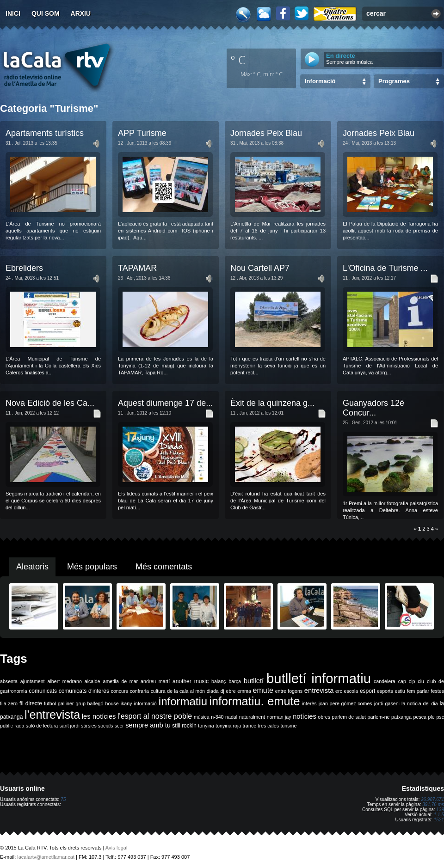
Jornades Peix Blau (266, 133)
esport (367, 691)
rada (19, 726)
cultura (158, 691)
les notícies (99, 716)
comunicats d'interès (84, 691)
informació (145, 703)
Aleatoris (32, 567)
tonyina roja (228, 726)
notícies (305, 716)
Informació (320, 81)
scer (119, 726)
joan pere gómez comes (345, 703)
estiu (400, 691)
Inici (13, 13)
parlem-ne (379, 717)
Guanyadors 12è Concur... (373, 408)
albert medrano (65, 681)
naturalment (252, 717)
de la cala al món (186, 691)
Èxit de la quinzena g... (272, 403)
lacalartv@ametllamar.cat (46, 857)
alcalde (92, 681)
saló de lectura (42, 726)
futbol (50, 703)
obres (324, 717)
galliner (66, 703)
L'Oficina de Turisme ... (385, 268)
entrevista (319, 691)
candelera (385, 681)
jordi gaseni (387, 703)
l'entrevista (52, 715)
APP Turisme (142, 133)
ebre (231, 691)
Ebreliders (24, 268)
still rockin (184, 726)
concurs (120, 691)
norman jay (279, 717)
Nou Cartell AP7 (260, 268)
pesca (420, 717)
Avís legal (117, 848)
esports (385, 691)
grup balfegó (89, 703)
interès (309, 703)
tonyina (206, 726)
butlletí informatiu (319, 678)
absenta (9, 681)
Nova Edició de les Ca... (50, 403)
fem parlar (418, 691)
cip (412, 681)
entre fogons (289, 691)
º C (238, 60)
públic (6, 726)
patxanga (401, 717)
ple (432, 717)
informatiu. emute (254, 701)
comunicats (43, 691)
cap (402, 681)
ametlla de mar (120, 681)
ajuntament (33, 681)
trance (250, 726)
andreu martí (155, 681)
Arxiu (81, 13)
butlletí (254, 681)
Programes (394, 81)
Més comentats (164, 567)
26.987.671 (432, 799)
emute (263, 690)
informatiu (183, 701)
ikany (126, 703)
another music (191, 681)
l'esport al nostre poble (155, 716)
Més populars (92, 567)
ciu (421, 681)
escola (351, 691)
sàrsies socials (97, 726)
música (202, 717)
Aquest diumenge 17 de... (165, 403)
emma (244, 691)
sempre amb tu (148, 725)
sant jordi (70, 726)
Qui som (46, 13)
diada (213, 691)
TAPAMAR (137, 268)
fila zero (9, 703)
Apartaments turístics (45, 133)
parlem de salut (349, 717)
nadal (231, 717)
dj (222, 691)
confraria (139, 691)
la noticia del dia (420, 703)
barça (235, 681)
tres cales (268, 726)
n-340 (217, 717)
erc (339, 691)
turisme (288, 726)
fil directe (31, 703)
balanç (219, 681)
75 (63, 799)
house (112, 703)
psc (440, 717)
